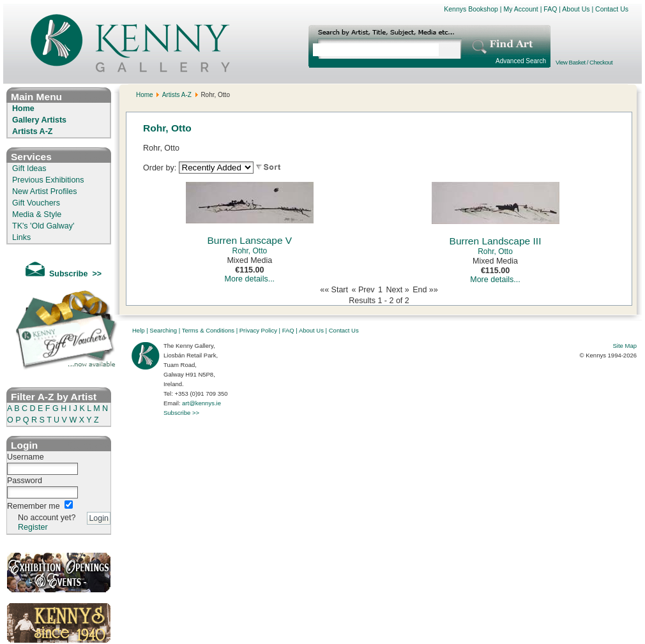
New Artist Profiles (44, 191)
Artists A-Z (32, 131)
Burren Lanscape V (249, 240)
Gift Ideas (29, 168)
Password (25, 481)
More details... (250, 279)
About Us (576, 9)
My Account (520, 9)
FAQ (550, 9)
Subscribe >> (181, 413)
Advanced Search (521, 61)
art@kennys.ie (201, 403)
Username (26, 457)
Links (21, 237)
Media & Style (37, 214)
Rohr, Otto (249, 251)
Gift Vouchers (36, 203)
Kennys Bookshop (471, 9)
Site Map (625, 346)
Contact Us (612, 9)
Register (33, 527)
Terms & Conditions (208, 330)
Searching (163, 330)
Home (23, 109)
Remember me (34, 506)
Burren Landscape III (496, 241)
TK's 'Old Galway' (43, 226)
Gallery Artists (39, 120)
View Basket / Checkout (584, 62)
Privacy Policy (258, 330)
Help (139, 330)
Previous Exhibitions (48, 180)
